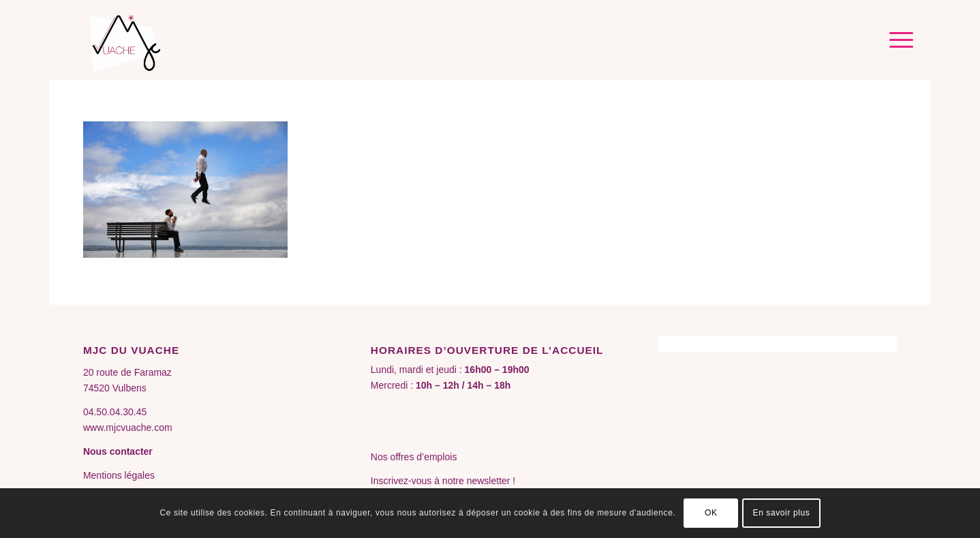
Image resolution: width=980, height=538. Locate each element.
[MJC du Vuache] (127, 40)
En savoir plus (782, 513)
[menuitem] (897, 40)
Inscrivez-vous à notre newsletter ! (443, 481)
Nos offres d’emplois (414, 457)
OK (711, 513)
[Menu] (897, 40)
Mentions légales (119, 475)
